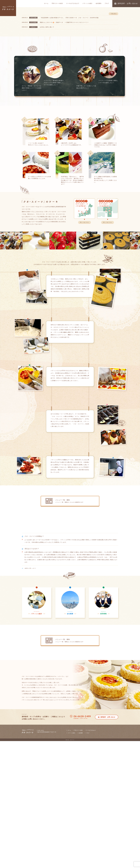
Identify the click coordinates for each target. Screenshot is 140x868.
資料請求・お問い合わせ (126, 3)
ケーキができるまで (73, 3)
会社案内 (99, 3)
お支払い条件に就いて (47, 80)
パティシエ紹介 (87, 3)
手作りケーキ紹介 (57, 3)
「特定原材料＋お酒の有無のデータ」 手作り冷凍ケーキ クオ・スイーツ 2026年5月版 (69, 70)
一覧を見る (113, 64)
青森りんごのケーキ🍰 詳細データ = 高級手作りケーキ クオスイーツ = (64, 75)
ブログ (107, 3)
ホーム (46, 3)
